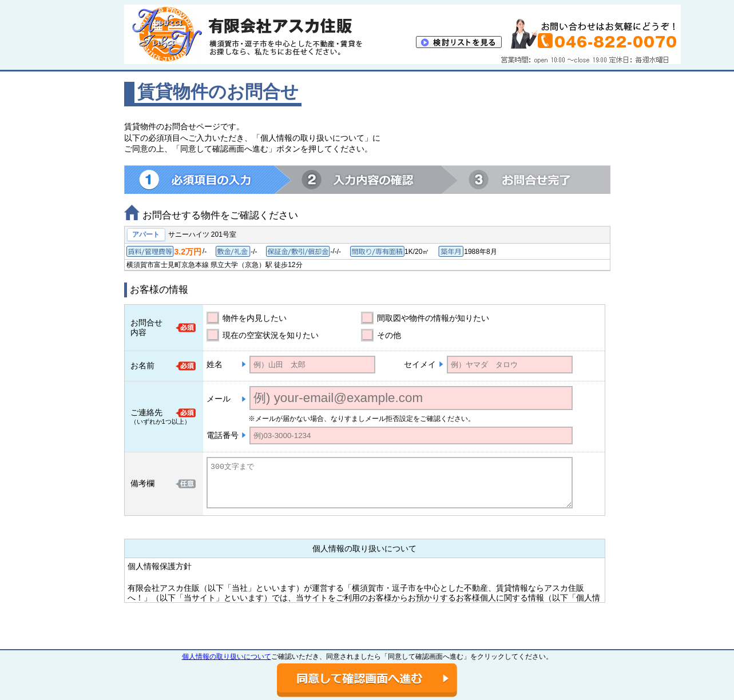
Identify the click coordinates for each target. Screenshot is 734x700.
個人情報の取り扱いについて (227, 657)
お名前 (142, 365)
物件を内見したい (255, 318)
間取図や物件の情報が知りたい (433, 318)
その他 (389, 335)
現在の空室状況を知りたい (271, 335)
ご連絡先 (146, 412)
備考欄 (142, 483)
